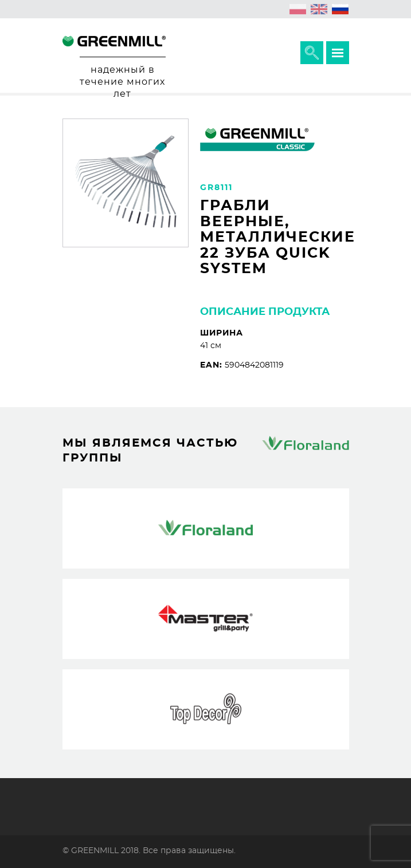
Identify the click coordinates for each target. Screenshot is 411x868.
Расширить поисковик (312, 53)
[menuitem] (298, 9)
